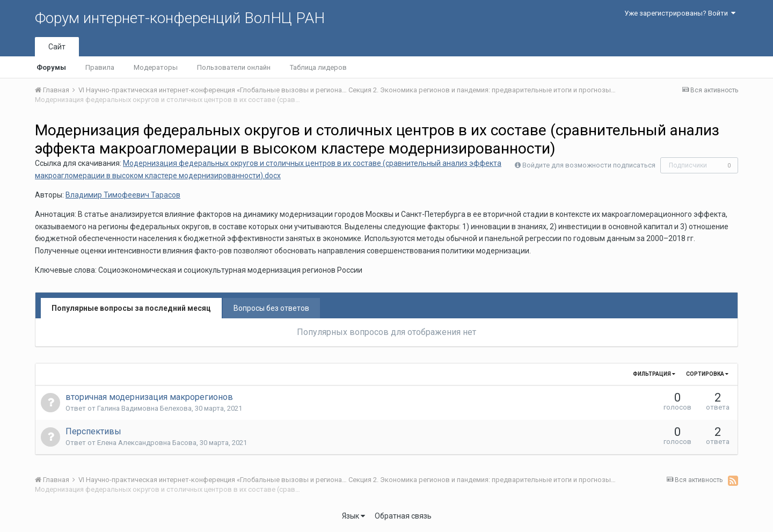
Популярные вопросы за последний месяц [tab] (131, 308)
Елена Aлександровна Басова (147, 443)
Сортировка (707, 374)
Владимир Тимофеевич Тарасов (123, 195)
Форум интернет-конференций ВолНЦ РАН (180, 18)
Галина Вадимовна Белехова (144, 408)
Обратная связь (403, 516)
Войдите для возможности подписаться (589, 165)
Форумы (51, 67)
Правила (100, 67)
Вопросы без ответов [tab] (271, 308)
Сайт (57, 47)
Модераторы (156, 67)
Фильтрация (654, 374)
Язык (353, 516)
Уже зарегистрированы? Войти (680, 13)
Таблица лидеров (318, 67)
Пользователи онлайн (234, 67)
